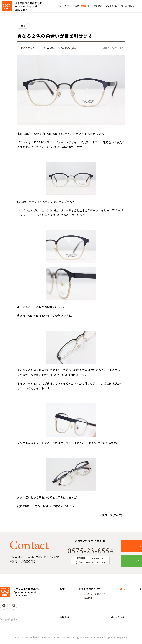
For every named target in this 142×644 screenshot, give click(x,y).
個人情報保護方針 (9, 620)
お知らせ (130, 6)
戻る (23, 26)
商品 (84, 6)
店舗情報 (88, 600)
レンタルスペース (114, 6)
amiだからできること (94, 595)
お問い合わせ (116, 621)
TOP (62, 590)
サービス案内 (95, 6)
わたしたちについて (68, 6)
